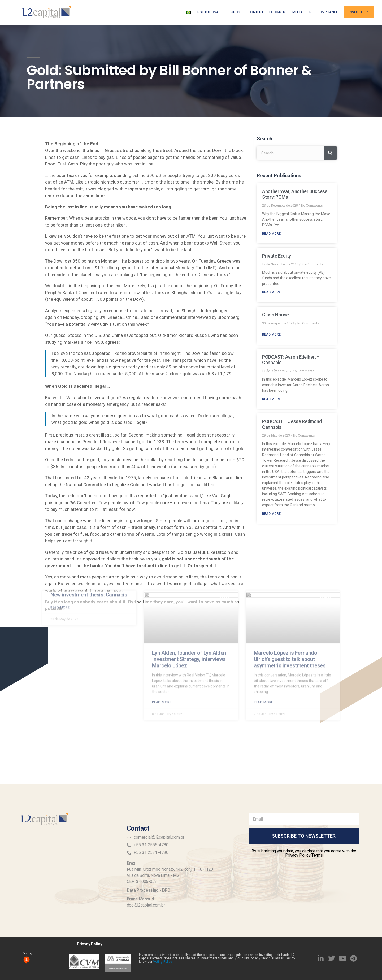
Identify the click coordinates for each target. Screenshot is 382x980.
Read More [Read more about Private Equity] (271, 292)
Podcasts (278, 12)
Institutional (210, 12)
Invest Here (359, 12)
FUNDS (236, 12)
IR (310, 12)
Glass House (275, 315)
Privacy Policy (90, 944)
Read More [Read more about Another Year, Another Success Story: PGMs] (271, 234)
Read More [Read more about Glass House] (271, 334)
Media (298, 12)
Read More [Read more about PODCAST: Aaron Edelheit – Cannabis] (271, 399)
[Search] (330, 153)
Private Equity (277, 256)
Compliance (328, 12)
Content (256, 12)
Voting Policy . (163, 962)
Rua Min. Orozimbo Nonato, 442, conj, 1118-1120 (170, 869)
